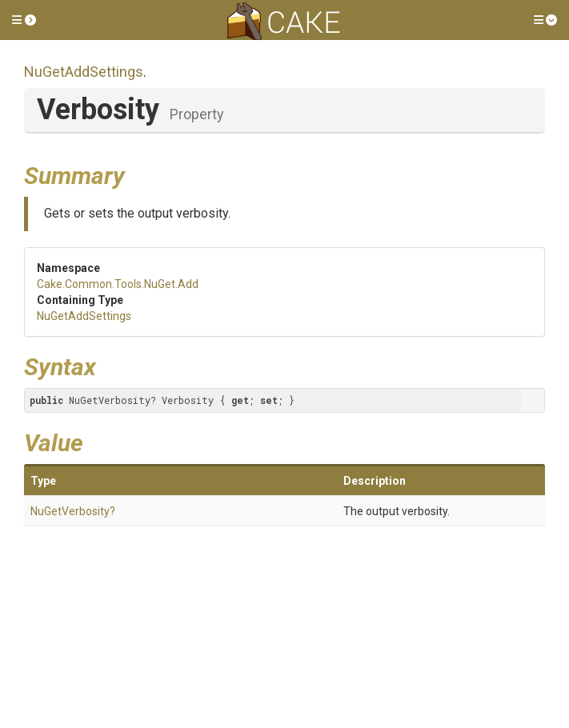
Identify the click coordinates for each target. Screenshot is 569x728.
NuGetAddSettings (84, 72)
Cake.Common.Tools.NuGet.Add (118, 284)
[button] (24, 20)
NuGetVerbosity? (73, 511)
